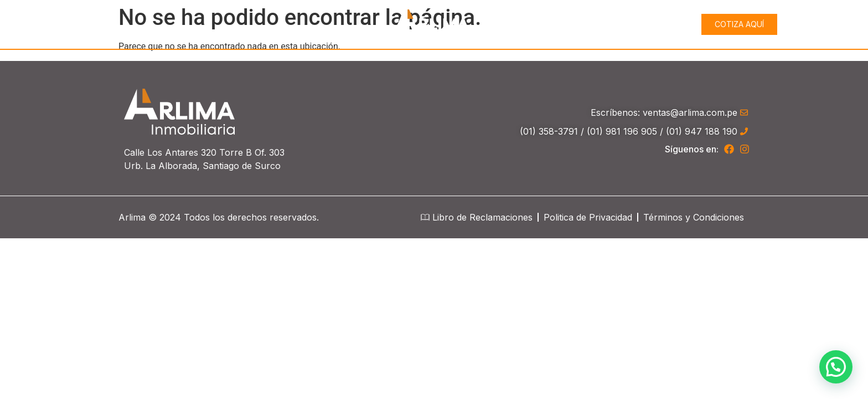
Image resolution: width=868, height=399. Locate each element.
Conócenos (571, 24)
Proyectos (649, 24)
